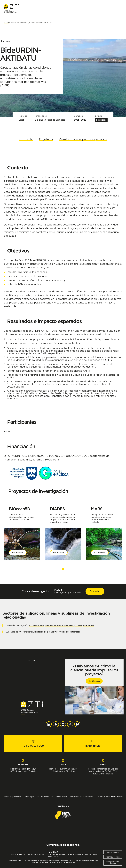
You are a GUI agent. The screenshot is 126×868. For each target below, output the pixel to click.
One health (89, 625)
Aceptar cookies (113, 852)
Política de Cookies (67, 862)
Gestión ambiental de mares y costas (64, 625)
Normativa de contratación (82, 797)
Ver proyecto (18, 553)
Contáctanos (94, 681)
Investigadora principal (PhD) (69, 591)
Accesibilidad (62, 797)
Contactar (95, 591)
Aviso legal (29, 797)
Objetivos (46, 139)
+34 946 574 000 (33, 746)
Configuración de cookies (113, 863)
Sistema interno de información (110, 797)
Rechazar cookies (113, 857)
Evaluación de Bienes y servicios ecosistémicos (56, 632)
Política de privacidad (12, 797)
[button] (63, 569)
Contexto (26, 139)
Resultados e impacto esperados (83, 139)
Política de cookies (45, 797)
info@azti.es (93, 746)
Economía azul (37, 625)
